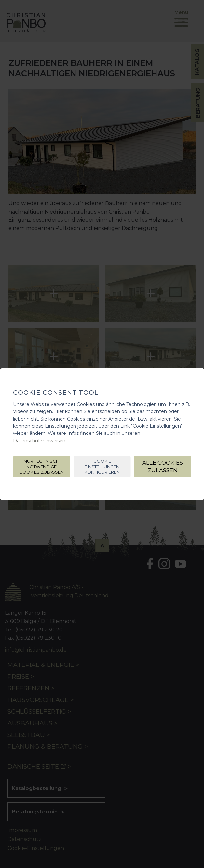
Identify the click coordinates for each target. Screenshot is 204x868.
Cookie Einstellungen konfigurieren (102, 467)
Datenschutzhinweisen (39, 441)
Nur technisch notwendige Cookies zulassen (41, 467)
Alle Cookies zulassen (163, 466)
